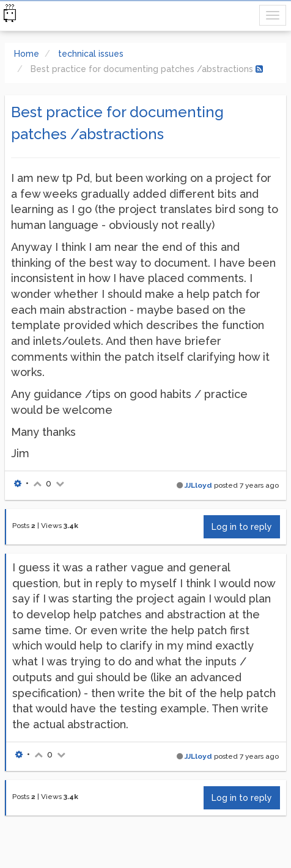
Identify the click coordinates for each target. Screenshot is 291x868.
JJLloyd (198, 485)
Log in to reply (242, 527)
